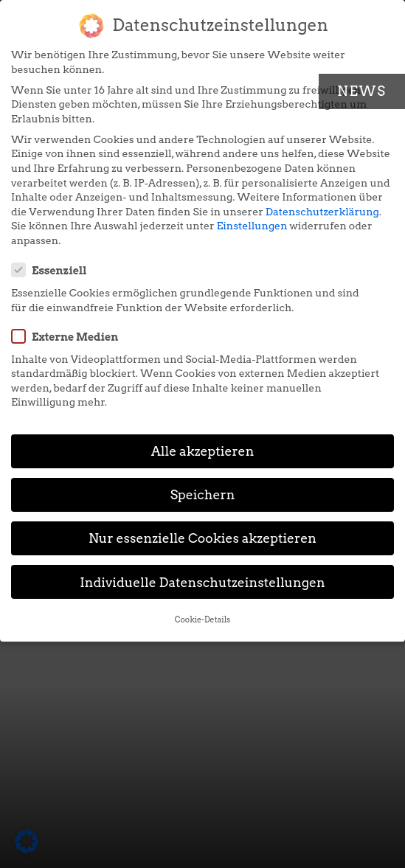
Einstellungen (252, 226)
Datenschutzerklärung (322, 212)
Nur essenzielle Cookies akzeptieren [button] (202, 538)
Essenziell (54, 270)
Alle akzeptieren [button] (203, 451)
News (362, 91)
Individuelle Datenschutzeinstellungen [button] (202, 582)
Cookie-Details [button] (202, 620)
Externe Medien (69, 336)
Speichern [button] (203, 494)
